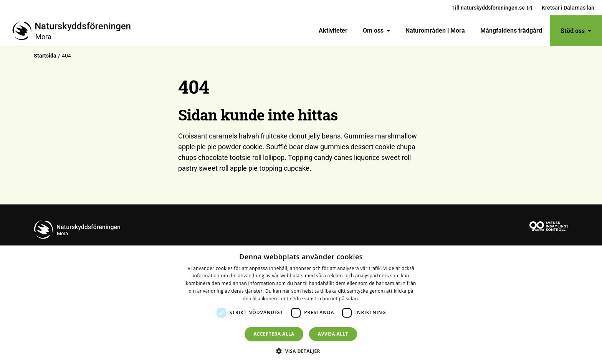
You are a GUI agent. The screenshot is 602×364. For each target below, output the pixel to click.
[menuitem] (333, 31)
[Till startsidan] (74, 31)
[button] (301, 351)
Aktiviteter (333, 30)
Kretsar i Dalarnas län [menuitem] (568, 8)
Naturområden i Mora (435, 30)
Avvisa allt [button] (333, 334)
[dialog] (301, 305)
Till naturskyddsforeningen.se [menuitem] (492, 8)
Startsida (45, 56)
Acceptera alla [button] (274, 334)
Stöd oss (576, 30)
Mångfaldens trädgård (511, 30)
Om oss (376, 30)
